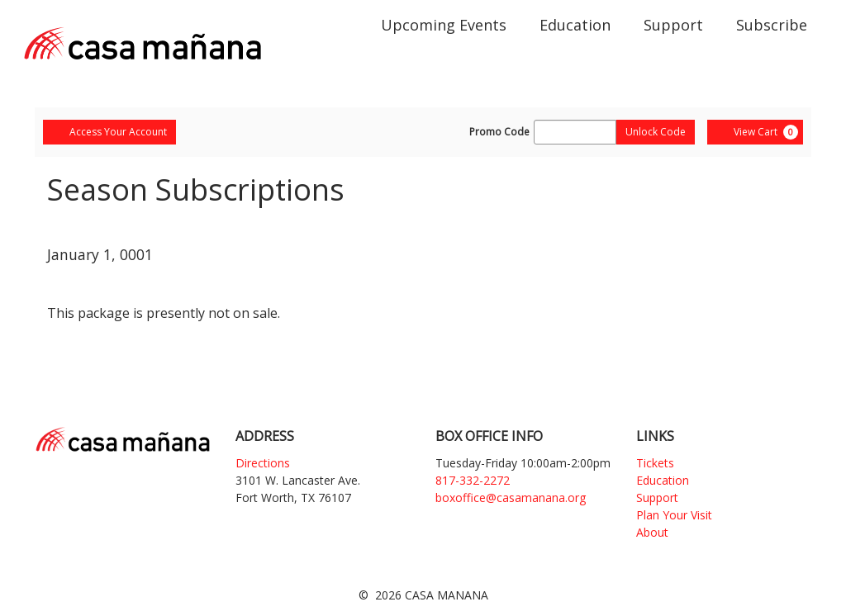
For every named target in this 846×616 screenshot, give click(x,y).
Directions (263, 463)
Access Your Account (109, 132)
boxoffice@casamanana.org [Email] (511, 498)
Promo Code (499, 132)
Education (575, 25)
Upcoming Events (444, 25)
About (652, 532)
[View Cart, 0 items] (755, 132)
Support (673, 25)
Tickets (655, 463)
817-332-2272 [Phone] (473, 480)
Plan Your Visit (674, 515)
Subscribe (772, 25)
